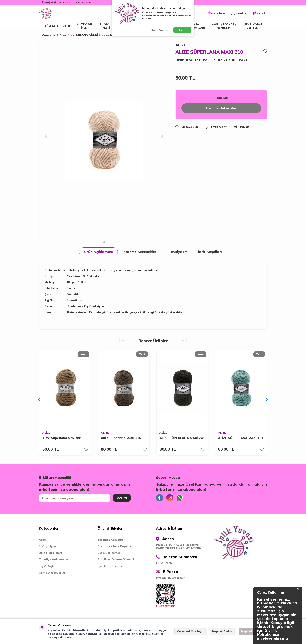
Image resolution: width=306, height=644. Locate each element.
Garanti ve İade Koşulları (115, 547)
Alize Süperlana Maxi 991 (62, 438)
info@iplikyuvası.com (171, 579)
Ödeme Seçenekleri (141, 252)
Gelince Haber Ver (221, 108)
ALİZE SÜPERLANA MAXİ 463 (241, 438)
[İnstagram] (171, 498)
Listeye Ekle (187, 127)
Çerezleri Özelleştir (191, 631)
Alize (63, 35)
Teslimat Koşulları (110, 540)
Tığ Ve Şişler (47, 567)
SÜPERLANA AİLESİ (84, 35)
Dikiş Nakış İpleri (50, 554)
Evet (182, 30)
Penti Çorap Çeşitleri (253, 26)
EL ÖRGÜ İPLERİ (106, 26)
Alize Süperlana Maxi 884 (121, 438)
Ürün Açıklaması (98, 252)
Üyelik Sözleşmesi (110, 567)
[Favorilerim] (216, 13)
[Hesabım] (239, 13)
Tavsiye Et (178, 252)
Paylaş (242, 127)
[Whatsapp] (181, 498)
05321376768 (165, 564)
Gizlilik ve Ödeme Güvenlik (116, 560)
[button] (104, 242)
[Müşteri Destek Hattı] (67, 2)
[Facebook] (160, 498)
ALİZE (181, 45)
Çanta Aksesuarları (194, 26)
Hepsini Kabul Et (253, 631)
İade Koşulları (210, 252)
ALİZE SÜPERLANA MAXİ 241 (182, 438)
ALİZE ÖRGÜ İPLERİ (85, 26)
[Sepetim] (260, 13)
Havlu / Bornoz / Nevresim (224, 26)
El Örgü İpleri (48, 547)
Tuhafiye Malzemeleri (54, 560)
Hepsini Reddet (223, 631)
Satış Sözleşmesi (109, 554)
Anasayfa (47, 35)
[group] (104, 141)
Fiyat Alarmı (216, 127)
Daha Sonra (159, 30)
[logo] (46, 13)
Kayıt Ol (122, 498)
